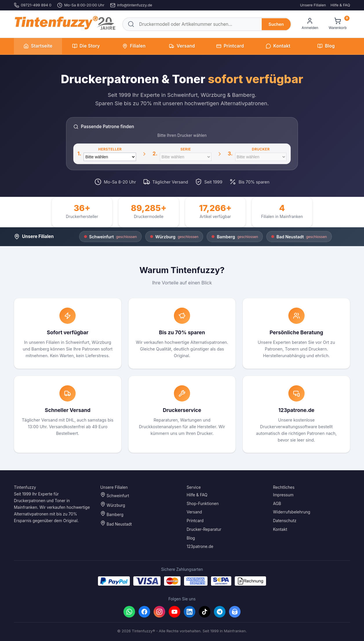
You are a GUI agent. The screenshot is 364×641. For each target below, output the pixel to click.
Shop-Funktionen (203, 504)
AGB (277, 504)
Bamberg (112, 514)
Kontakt (278, 46)
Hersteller (110, 149)
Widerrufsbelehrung (292, 512)
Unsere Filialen (313, 5)
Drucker (261, 149)
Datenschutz (285, 521)
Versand (182, 46)
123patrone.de (200, 547)
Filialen (134, 46)
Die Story (86, 46)
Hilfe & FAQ (340, 5)
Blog (326, 46)
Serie (185, 149)
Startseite (38, 46)
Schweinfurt (115, 495)
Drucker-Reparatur (204, 529)
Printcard (230, 46)
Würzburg (113, 505)
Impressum (283, 495)
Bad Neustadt (116, 523)
